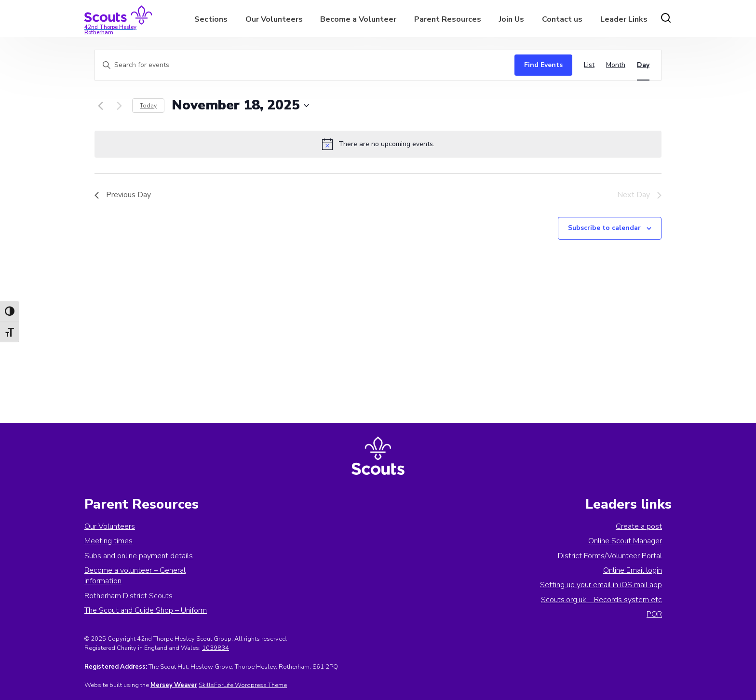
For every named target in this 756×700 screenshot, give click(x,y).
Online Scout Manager (625, 541)
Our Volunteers (274, 19)
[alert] (378, 144)
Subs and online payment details (139, 556)
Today (148, 106)
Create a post (639, 526)
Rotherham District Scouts (128, 596)
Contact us (562, 19)
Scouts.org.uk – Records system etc (601, 600)
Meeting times (108, 541)
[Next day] (119, 106)
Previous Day (123, 195)
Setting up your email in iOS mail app (601, 585)
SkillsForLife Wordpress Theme (243, 685)
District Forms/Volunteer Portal (610, 556)
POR (654, 614)
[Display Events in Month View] (616, 65)
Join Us (512, 19)
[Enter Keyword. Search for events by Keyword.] (302, 65)
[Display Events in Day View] (643, 65)
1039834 (216, 648)
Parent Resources (448, 19)
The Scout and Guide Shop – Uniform (146, 610)
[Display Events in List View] (589, 65)
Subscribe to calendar (604, 228)
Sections (211, 19)
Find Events (543, 65)
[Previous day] (100, 106)
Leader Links (624, 19)
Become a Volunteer (358, 19)
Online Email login (633, 570)
